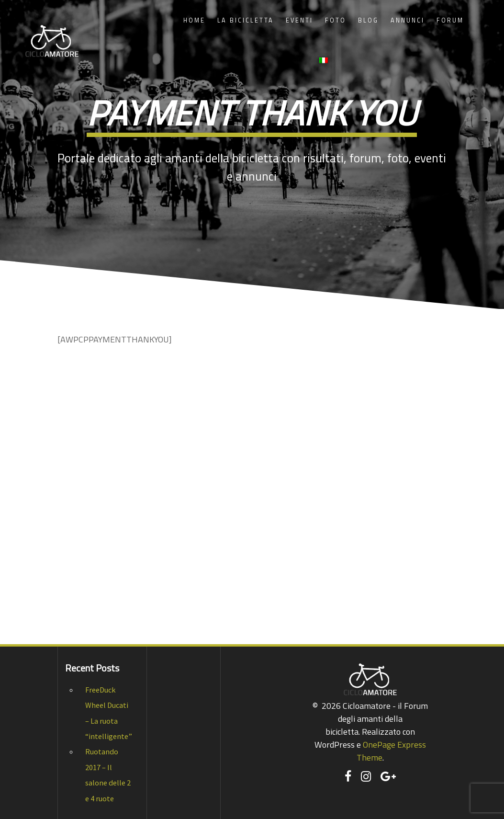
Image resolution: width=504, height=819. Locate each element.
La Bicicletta (246, 20)
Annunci (408, 20)
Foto (336, 20)
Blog (368, 20)
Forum (450, 20)
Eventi (299, 20)
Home (194, 20)
